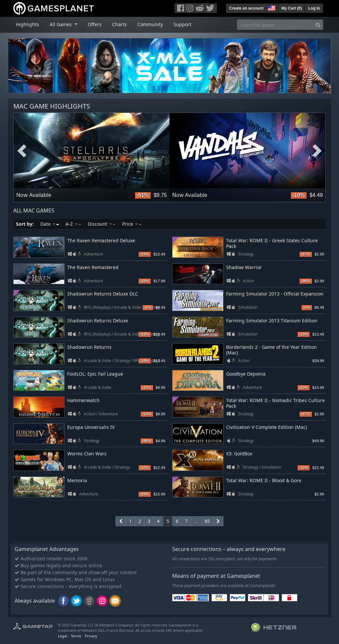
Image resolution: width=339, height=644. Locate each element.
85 (207, 521)
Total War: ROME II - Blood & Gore (264, 480)
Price (132, 224)
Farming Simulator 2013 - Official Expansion (275, 294)
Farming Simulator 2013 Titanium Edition (272, 321)
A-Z (73, 224)
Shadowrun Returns (89, 347)
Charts (120, 24)
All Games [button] (61, 24)
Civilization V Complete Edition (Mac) (266, 427)
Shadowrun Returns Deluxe (98, 321)
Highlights (27, 24)
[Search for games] (275, 25)
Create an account (246, 8)
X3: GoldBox (239, 454)
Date (50, 224)
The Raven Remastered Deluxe (101, 240)
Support (182, 24)
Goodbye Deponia (246, 374)
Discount (102, 224)
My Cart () (292, 8)
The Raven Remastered (93, 267)
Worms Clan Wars (87, 454)
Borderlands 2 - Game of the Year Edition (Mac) (271, 350)
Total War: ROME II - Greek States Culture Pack (272, 243)
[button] (271, 7)
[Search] (318, 25)
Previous (22, 151)
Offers (95, 24)
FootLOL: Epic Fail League (95, 374)
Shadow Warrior (244, 267)
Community (150, 24)
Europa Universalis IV (91, 427)
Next (317, 151)
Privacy (91, 636)
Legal (63, 636)
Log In (314, 8)
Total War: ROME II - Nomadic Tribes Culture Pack (275, 403)
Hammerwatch (83, 400)
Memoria (77, 480)
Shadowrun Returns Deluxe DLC (103, 294)
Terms (76, 636)
